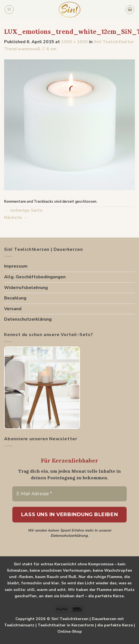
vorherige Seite (23, 210)
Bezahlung (15, 298)
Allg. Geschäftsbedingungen (35, 277)
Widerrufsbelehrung (26, 288)
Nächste (16, 218)
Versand (13, 309)
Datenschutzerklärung (28, 319)
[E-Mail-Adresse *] (69, 494)
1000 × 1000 (74, 42)
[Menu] (9, 10)
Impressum (16, 266)
